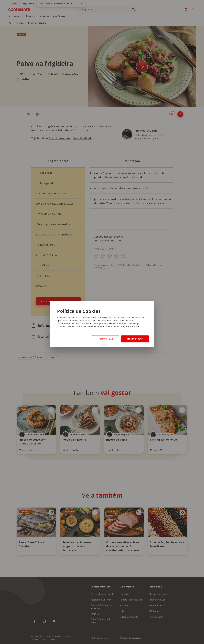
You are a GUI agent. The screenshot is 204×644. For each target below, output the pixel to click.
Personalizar (106, 339)
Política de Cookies (128, 329)
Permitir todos (135, 339)
